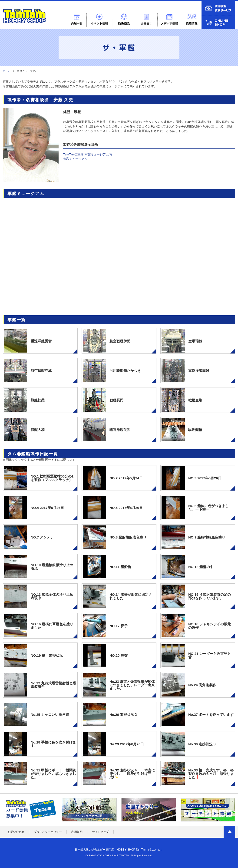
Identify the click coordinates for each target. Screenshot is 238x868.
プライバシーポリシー (48, 832)
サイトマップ (100, 832)
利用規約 (77, 832)
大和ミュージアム (75, 159)
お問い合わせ (16, 832)
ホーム (7, 71)
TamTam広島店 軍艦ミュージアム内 (88, 154)
